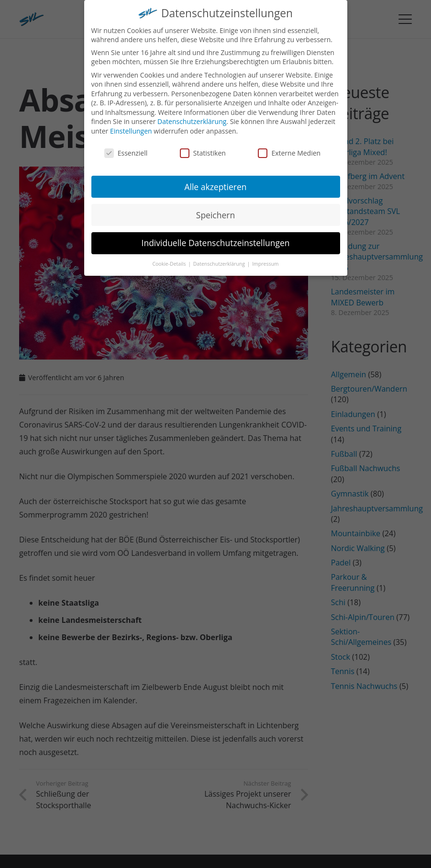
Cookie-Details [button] (170, 259)
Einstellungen (131, 125)
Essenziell (126, 147)
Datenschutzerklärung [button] (220, 259)
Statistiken (203, 147)
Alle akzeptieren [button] (215, 181)
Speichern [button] (215, 209)
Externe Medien (289, 147)
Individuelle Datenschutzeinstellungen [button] (216, 237)
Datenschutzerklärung (192, 116)
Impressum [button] (265, 259)
